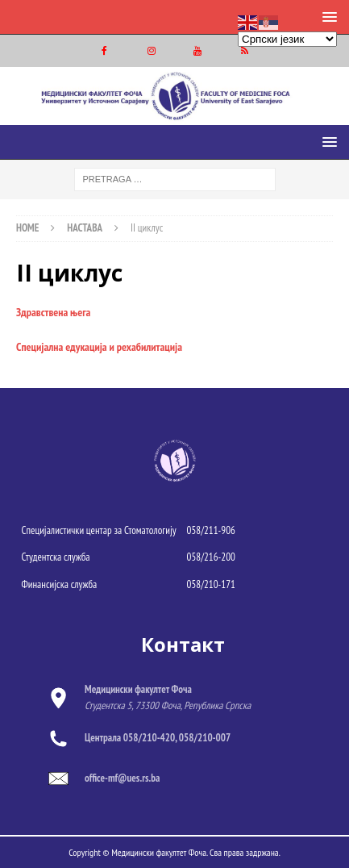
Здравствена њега (53, 312)
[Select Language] (287, 39)
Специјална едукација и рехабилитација (99, 347)
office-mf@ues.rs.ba (122, 778)
